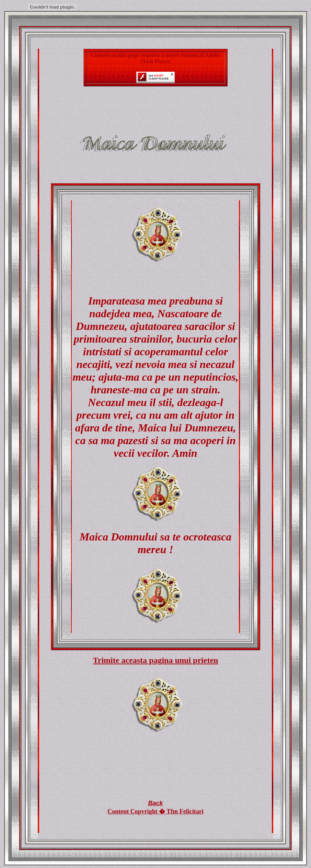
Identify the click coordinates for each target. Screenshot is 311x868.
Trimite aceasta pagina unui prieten (156, 660)
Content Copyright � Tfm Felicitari (155, 811)
